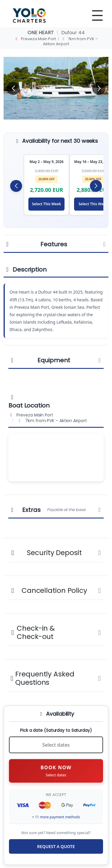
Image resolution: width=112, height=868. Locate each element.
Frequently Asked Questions (56, 678)
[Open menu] (97, 15)
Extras (56, 510)
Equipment (56, 360)
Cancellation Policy (56, 590)
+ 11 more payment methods (56, 817)
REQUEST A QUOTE (56, 846)
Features (56, 244)
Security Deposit (56, 553)
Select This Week (46, 204)
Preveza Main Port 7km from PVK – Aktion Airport (56, 41)
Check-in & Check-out (56, 632)
